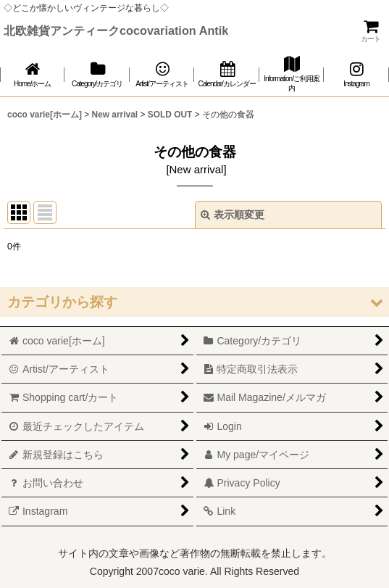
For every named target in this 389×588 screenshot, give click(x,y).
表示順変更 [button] (233, 215)
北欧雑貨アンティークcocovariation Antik (116, 30)
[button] (194, 302)
